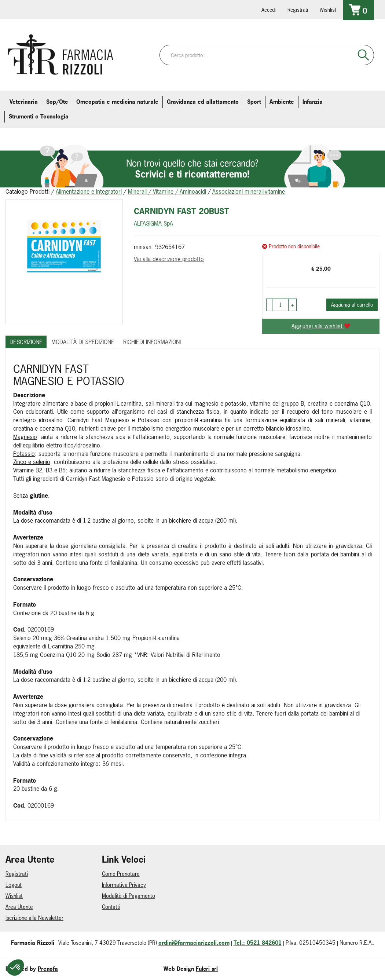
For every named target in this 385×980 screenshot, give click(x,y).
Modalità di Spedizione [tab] (83, 342)
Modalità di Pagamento (129, 896)
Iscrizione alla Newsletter (34, 918)
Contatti (111, 907)
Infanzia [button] (313, 102)
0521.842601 (17, 9)
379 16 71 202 (99, 9)
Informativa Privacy (124, 885)
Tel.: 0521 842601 (258, 943)
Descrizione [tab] (26, 342)
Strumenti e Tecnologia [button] (39, 116)
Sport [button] (254, 102)
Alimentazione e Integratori (89, 191)
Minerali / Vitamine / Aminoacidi (167, 191)
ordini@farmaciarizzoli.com (194, 943)
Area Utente (19, 907)
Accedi (269, 10)
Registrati (298, 10)
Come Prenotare (121, 874)
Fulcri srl (207, 969)
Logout (14, 885)
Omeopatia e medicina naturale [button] (117, 102)
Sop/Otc (57, 102)
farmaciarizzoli (58, 9)
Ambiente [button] (282, 102)
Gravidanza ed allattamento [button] (203, 102)
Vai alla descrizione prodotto (169, 259)
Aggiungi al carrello (352, 305)
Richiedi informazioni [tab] (152, 342)
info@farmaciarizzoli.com (38, 9)
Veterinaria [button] (24, 102)
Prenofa (48, 969)
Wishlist (328, 10)
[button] (269, 305)
